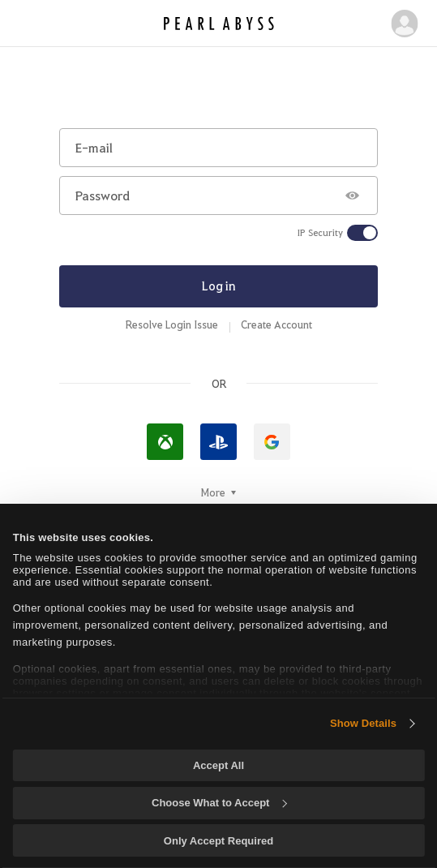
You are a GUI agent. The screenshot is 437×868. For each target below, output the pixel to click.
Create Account (276, 324)
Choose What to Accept (219, 803)
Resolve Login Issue (172, 324)
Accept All (218, 765)
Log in (219, 286)
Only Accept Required (218, 841)
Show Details (363, 723)
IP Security (320, 233)
